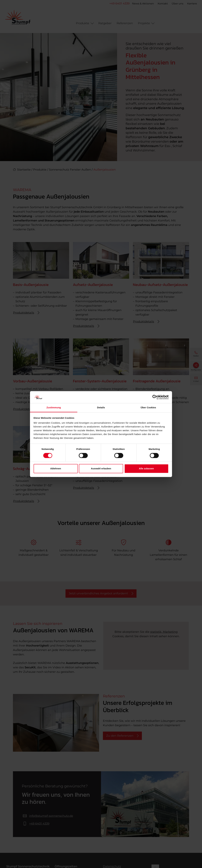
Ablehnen (56, 469)
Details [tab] (101, 408)
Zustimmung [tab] (54, 408)
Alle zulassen (146, 469)
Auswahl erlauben (101, 469)
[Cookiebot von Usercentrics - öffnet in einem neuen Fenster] (155, 397)
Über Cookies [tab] (148, 408)
